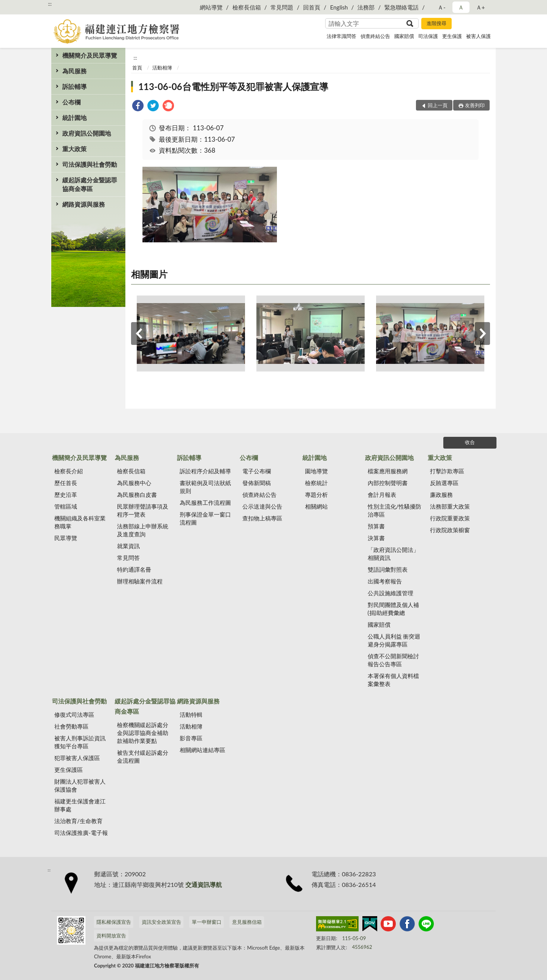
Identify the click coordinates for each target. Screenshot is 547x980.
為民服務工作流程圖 (205, 503)
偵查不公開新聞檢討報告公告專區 (393, 660)
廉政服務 (441, 495)
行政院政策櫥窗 (450, 530)
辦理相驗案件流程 (140, 581)
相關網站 (316, 506)
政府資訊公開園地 (87, 133)
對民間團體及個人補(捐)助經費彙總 (393, 609)
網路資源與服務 (84, 204)
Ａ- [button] (442, 7)
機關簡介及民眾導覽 (90, 55)
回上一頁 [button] (438, 105)
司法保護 (428, 36)
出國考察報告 (385, 581)
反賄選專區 (444, 483)
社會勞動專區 (71, 726)
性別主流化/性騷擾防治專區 (395, 510)
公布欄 (71, 102)
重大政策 (74, 149)
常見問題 (282, 7)
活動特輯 (191, 714)
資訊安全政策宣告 (161, 922)
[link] (138, 107)
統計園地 (74, 118)
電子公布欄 (257, 471)
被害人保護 (478, 36)
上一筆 (139, 334)
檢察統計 (316, 483)
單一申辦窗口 (207, 922)
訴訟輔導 (74, 86)
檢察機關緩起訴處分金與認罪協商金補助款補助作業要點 (143, 733)
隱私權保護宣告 (114, 922)
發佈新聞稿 (257, 483)
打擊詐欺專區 (447, 471)
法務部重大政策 (450, 506)
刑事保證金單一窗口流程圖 (205, 518)
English (339, 7)
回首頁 (312, 7)
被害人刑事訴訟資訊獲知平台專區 (80, 742)
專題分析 (316, 495)
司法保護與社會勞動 (90, 164)
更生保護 (452, 36)
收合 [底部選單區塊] (470, 442)
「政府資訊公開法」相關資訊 (393, 554)
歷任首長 (66, 483)
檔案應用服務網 (388, 471)
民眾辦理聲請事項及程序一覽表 (143, 510)
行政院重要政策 (450, 518)
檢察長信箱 (247, 7)
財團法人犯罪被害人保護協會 (80, 785)
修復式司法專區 (74, 714)
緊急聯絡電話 (402, 7)
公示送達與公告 (262, 506)
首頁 (137, 68)
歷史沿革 (66, 495)
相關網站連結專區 (202, 750)
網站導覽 (211, 7)
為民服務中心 (134, 483)
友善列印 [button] (475, 105)
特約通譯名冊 (134, 569)
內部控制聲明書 (388, 483)
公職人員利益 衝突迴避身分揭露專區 (394, 640)
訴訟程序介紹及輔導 (205, 471)
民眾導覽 (66, 538)
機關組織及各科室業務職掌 (80, 522)
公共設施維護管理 (390, 593)
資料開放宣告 (111, 936)
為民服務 (74, 71)
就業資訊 (128, 546)
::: (50, 4)
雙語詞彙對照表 (388, 569)
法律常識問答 (341, 36)
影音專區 (191, 738)
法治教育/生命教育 (78, 821)
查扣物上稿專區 (262, 518)
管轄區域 (66, 506)
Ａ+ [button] (481, 7)
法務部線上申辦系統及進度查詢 (143, 530)
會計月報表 (382, 495)
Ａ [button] (461, 7)
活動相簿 (162, 68)
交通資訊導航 (204, 884)
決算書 (376, 538)
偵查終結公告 (375, 36)
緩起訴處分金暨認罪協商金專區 (90, 184)
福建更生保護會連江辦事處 (80, 805)
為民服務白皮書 (137, 495)
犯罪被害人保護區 (77, 758)
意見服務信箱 (247, 922)
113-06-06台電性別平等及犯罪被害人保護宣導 (233, 86)
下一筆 (482, 334)
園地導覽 (316, 471)
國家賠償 (404, 36)
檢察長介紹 (69, 471)
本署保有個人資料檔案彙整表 (393, 680)
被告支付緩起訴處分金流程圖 (143, 756)
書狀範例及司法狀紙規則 (205, 487)
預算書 (376, 526)
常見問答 (128, 558)
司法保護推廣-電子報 (81, 833)
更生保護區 (69, 770)
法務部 (366, 7)
